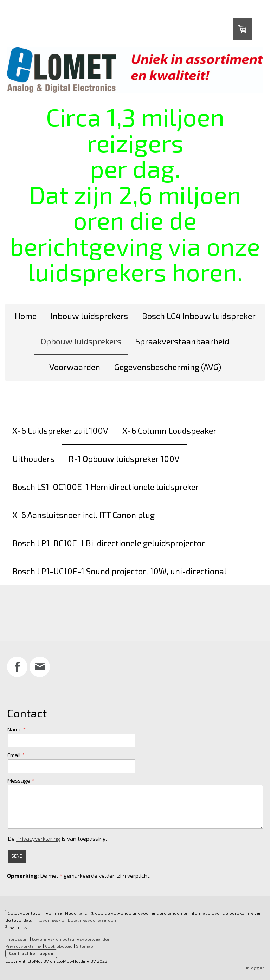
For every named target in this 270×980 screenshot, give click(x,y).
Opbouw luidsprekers (81, 341)
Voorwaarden (75, 367)
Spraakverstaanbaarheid (182, 341)
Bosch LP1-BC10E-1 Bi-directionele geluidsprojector (109, 543)
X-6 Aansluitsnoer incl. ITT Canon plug (83, 515)
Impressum (17, 939)
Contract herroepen (31, 953)
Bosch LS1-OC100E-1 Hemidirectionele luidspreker (106, 487)
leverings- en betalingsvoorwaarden (77, 920)
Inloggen (255, 968)
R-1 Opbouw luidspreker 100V (124, 459)
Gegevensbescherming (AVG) (168, 367)
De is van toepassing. (57, 839)
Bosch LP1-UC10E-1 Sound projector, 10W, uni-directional (119, 571)
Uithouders (33, 459)
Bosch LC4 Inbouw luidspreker (199, 316)
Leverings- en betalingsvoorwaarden (71, 939)
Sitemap (85, 946)
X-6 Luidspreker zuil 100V (60, 430)
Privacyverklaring (38, 839)
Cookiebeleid (59, 946)
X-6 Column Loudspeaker (169, 430)
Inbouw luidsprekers (89, 316)
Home (26, 316)
